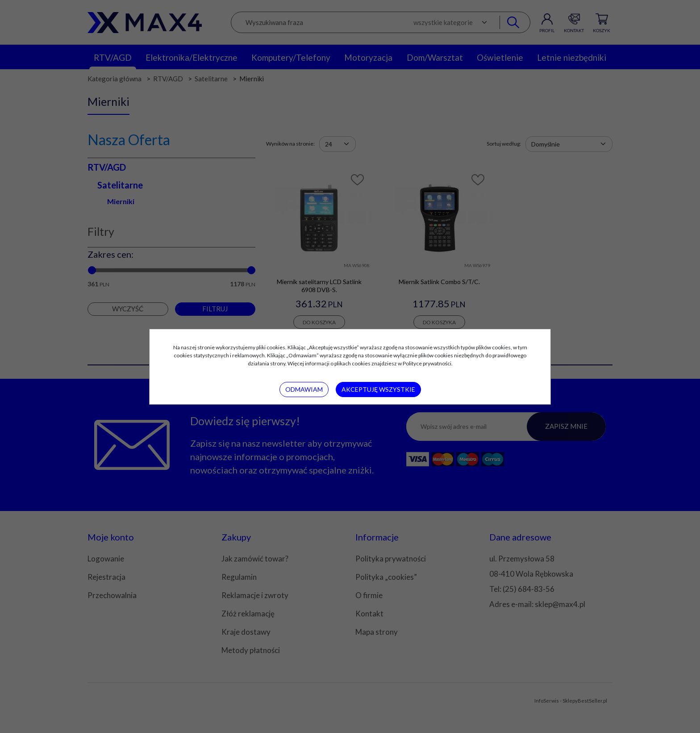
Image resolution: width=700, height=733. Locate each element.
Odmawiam (304, 389)
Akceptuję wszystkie (378, 389)
